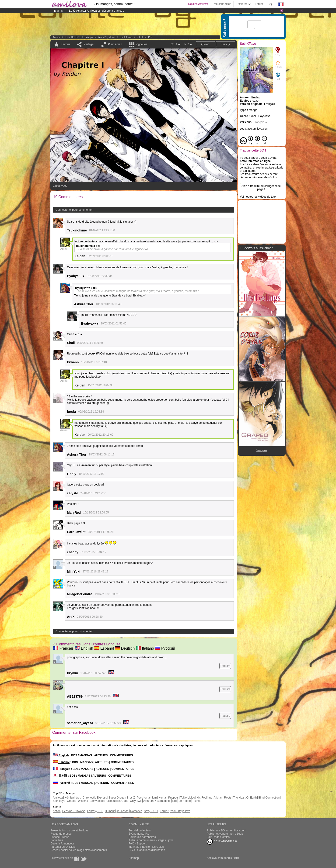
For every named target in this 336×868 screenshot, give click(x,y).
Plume (196, 801)
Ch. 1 (140, 37)
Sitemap (134, 858)
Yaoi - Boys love (107, 37)
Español (104, 648)
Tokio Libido (187, 798)
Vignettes (141, 44)
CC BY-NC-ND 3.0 (222, 842)
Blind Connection (269, 798)
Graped (72, 801)
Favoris (65, 44)
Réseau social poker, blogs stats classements (79, 850)
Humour (110, 811)
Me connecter (222, 4)
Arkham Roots (223, 798)
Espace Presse (60, 837)
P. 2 (150, 37)
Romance (136, 811)
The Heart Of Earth (245, 798)
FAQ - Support (138, 844)
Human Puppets (168, 798)
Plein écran (115, 44)
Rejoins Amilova (198, 4)
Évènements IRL (139, 834)
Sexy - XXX (151, 811)
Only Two (136, 801)
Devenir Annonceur (62, 844)
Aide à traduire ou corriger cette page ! (261, 188)
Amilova (58, 798)
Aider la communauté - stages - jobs (151, 840)
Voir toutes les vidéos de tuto (258, 197)
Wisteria (83, 801)
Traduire (225, 666)
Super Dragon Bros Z (122, 798)
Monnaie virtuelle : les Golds (146, 847)
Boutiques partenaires (142, 837)
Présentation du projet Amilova (69, 830)
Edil (175, 801)
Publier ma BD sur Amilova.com (226, 830)
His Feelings (204, 798)
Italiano (145, 648)
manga (89, 37)
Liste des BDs (73, 37)
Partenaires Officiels (63, 847)
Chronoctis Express (95, 798)
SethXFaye (126, 37)
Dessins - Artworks (74, 811)
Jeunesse (122, 811)
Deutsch (125, 648)
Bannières (57, 840)
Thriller (164, 811)
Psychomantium (147, 798)
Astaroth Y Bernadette (157, 801)
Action (57, 811)
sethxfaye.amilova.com (254, 129)
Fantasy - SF (95, 811)
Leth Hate (185, 801)
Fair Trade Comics (218, 837)
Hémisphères (73, 798)
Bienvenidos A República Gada (109, 801)
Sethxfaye (59, 801)
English (84, 648)
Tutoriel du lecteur (140, 830)
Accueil (56, 37)
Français (63, 648)
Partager (89, 44)
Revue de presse (61, 834)
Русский (165, 648)
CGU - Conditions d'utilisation (147, 850)
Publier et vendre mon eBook (225, 834)
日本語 (60, 776)
